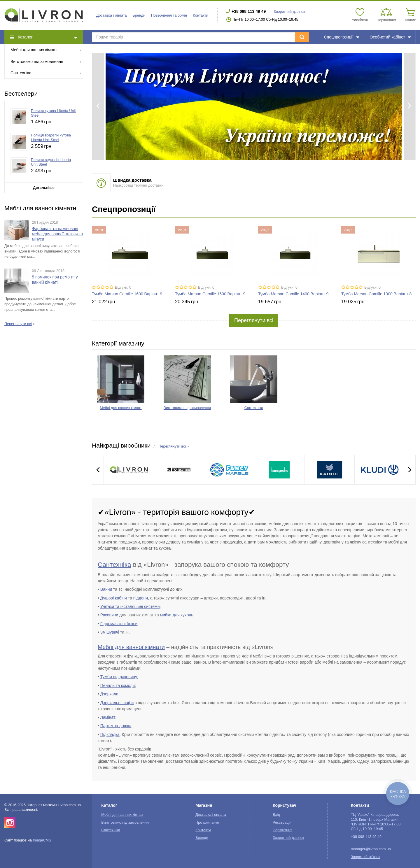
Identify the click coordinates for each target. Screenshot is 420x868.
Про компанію (207, 823)
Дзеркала (109, 694)
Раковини (109, 615)
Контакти (200, 15)
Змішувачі (110, 632)
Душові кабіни (114, 598)
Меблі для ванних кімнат (46, 50)
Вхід (276, 815)
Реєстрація (282, 823)
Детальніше (44, 188)
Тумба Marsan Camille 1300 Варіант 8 (376, 294)
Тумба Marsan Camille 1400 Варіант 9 (293, 294)
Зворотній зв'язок (366, 857)
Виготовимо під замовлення (46, 61)
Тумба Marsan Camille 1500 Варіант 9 (210, 294)
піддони (141, 598)
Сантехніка (46, 73)
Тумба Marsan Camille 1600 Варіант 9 (127, 294)
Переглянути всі (18, 324)
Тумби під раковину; (119, 677)
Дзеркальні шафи (117, 703)
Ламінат (108, 717)
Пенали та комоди (118, 685)
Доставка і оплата (111, 15)
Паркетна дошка (116, 726)
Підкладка (110, 734)
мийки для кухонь (177, 615)
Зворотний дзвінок (289, 12)
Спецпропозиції (341, 37)
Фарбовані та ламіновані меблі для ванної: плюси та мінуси (58, 234)
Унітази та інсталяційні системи (130, 606)
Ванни (106, 589)
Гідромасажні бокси (119, 624)
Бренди (139, 15)
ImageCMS (42, 840)
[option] (254, 107)
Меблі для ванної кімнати (131, 647)
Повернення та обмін (169, 15)
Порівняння (282, 830)
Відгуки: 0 (123, 287)
